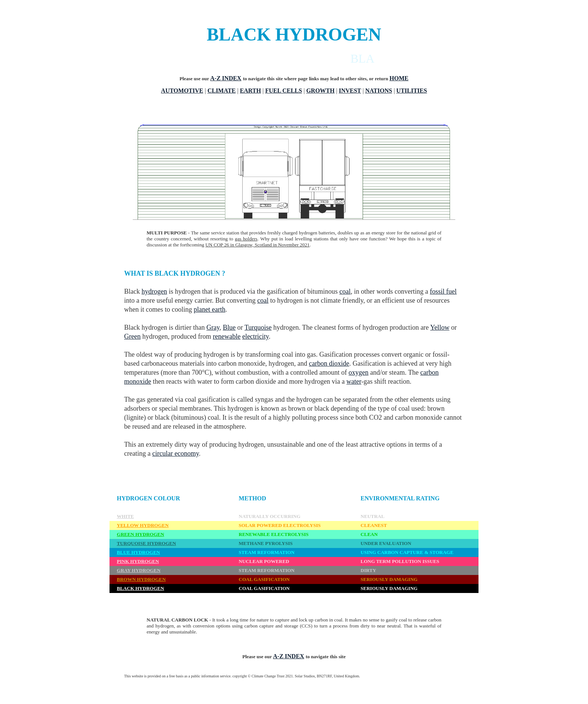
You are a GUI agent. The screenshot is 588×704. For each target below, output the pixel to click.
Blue (229, 327)
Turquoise (258, 327)
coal (345, 291)
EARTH (250, 91)
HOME (399, 78)
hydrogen (154, 291)
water (354, 381)
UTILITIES (412, 91)
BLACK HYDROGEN (141, 588)
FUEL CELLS (283, 91)
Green (132, 336)
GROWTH (321, 91)
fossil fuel (443, 291)
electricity (256, 336)
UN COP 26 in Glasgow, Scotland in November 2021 (258, 245)
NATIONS (379, 91)
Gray (213, 327)
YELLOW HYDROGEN (143, 525)
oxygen (359, 372)
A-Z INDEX (226, 78)
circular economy (175, 453)
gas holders (246, 239)
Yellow (440, 327)
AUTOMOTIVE (182, 91)
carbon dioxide (329, 363)
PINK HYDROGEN (138, 561)
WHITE (126, 516)
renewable (226, 336)
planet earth (209, 309)
